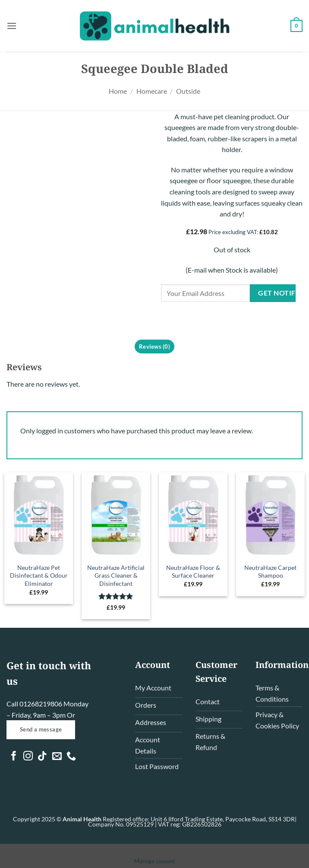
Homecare (152, 91)
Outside (188, 91)
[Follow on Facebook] (14, 757)
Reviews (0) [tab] (154, 347)
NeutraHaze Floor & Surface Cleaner (193, 572)
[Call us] (71, 757)
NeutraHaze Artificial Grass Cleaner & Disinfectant (116, 575)
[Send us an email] (57, 757)
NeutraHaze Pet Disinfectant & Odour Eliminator (39, 575)
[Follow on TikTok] (42, 757)
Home (118, 91)
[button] (12, 26)
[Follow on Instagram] (28, 757)
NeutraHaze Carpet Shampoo (270, 572)
